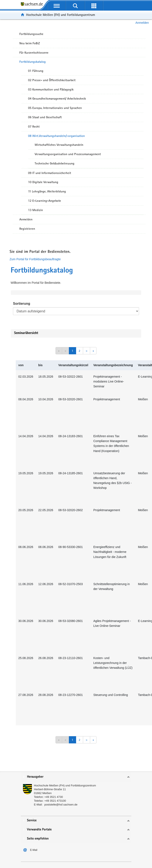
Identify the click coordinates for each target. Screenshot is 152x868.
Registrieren (27, 229)
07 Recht (34, 127)
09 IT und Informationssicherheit (50, 173)
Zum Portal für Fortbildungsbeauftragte (35, 259)
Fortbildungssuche (31, 34)
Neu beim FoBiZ (30, 43)
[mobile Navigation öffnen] (57, 6)
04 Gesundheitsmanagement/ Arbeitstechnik (57, 99)
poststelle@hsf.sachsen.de (61, 805)
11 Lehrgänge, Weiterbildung (47, 191)
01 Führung (36, 71)
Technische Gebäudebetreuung (55, 163)
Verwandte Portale (39, 830)
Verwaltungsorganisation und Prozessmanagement (68, 154)
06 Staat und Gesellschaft (45, 117)
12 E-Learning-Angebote (45, 201)
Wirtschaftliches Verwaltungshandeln (59, 145)
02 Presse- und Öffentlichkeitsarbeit (52, 80)
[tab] (76, 777)
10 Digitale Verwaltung (43, 182)
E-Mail (34, 850)
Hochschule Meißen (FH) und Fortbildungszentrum (61, 15)
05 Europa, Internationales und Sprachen (55, 108)
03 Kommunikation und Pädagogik (51, 89)
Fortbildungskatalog (33, 62)
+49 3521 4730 (54, 797)
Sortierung (22, 304)
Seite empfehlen (38, 839)
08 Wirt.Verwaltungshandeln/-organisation (56, 136)
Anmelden (142, 23)
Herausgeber (35, 777)
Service (32, 820)
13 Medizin (36, 210)
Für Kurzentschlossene (34, 53)
